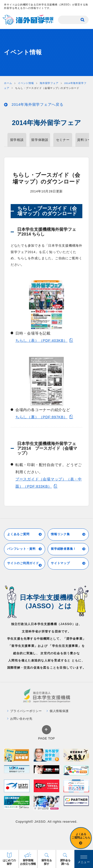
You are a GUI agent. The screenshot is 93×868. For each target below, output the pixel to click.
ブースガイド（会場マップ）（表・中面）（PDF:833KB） (49, 483)
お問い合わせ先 (20, 719)
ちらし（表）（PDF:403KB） (44, 340)
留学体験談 (40, 140)
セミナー (63, 140)
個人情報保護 (58, 711)
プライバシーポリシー (25, 711)
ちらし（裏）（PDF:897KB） (44, 417)
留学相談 (17, 140)
